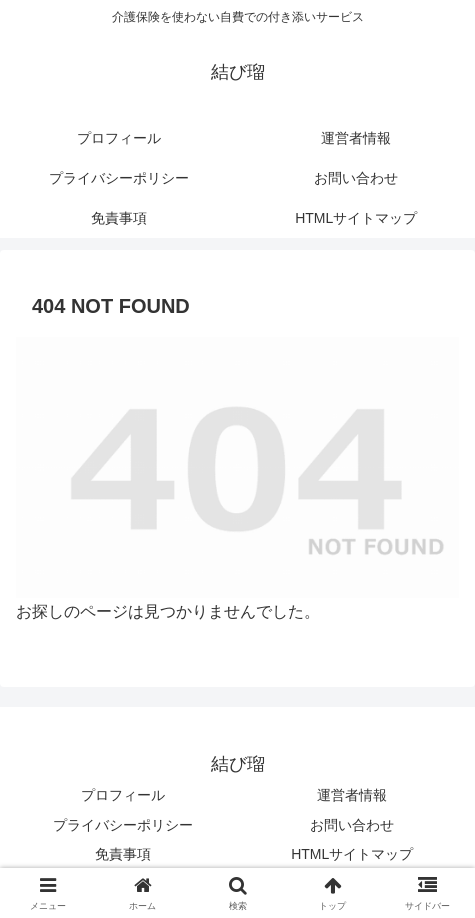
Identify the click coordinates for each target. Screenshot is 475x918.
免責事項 (123, 854)
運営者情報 (352, 795)
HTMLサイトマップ (352, 854)
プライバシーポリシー (123, 825)
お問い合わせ (352, 825)
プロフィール (123, 795)
